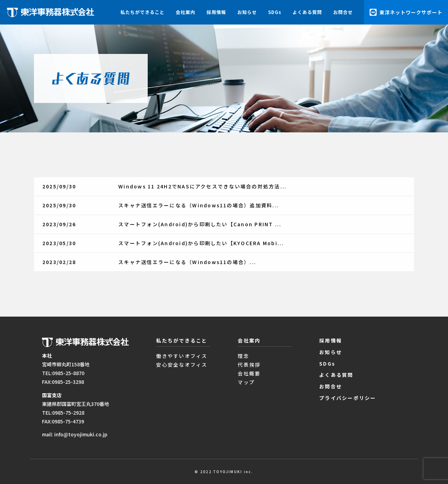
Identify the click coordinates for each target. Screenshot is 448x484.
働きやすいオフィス (182, 356)
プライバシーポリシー (348, 398)
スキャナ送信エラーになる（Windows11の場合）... (187, 262)
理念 (243, 356)
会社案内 (185, 12)
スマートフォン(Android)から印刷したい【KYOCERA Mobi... (201, 243)
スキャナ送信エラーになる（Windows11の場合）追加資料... (199, 205)
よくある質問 (307, 12)
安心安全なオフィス (182, 365)
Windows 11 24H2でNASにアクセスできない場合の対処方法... (202, 186)
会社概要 (249, 373)
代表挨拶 (249, 365)
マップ (246, 382)
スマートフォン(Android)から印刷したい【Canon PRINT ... (200, 224)
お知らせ (247, 12)
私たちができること (142, 12)
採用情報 (216, 12)
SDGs (275, 12)
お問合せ (343, 12)
